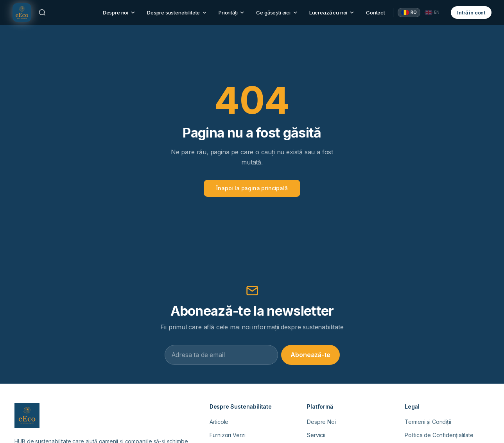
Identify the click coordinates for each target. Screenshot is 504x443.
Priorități (232, 13)
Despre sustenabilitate (177, 13)
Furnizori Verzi (228, 435)
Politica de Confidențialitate (439, 435)
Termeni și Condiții (428, 422)
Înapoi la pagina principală (252, 188)
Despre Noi (321, 422)
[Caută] (42, 13)
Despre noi (119, 13)
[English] (432, 13)
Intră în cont (471, 13)
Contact (376, 13)
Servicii (316, 435)
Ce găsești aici (277, 13)
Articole (219, 422)
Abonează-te (310, 355)
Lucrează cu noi (332, 13)
